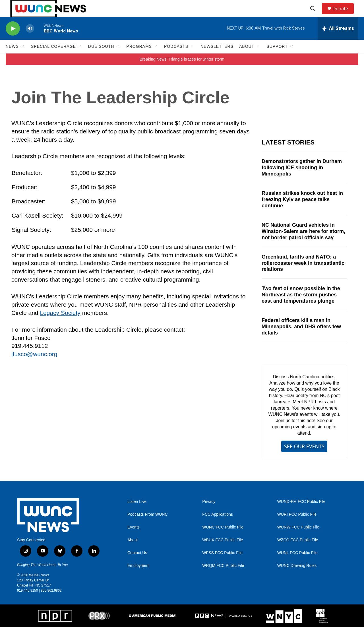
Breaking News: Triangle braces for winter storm (182, 72)
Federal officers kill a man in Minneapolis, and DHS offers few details (301, 339)
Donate (344, 15)
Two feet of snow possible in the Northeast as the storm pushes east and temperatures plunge (301, 307)
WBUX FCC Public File (223, 553)
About (133, 553)
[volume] (30, 41)
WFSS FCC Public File (222, 566)
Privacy (209, 514)
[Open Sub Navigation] (23, 59)
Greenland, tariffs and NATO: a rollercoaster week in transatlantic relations (303, 276)
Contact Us (137, 566)
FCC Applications (217, 527)
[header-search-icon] (315, 15)
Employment (138, 578)
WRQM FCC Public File (223, 578)
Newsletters (217, 59)
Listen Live (137, 514)
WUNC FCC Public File (223, 540)
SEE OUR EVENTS (304, 459)
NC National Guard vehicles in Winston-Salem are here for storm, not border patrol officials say (303, 244)
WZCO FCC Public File (298, 553)
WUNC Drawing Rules (297, 578)
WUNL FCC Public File (297, 566)
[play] (13, 41)
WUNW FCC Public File (298, 540)
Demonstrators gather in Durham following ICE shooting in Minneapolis (302, 180)
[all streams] (338, 41)
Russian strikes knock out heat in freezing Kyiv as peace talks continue (302, 212)
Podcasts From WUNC (148, 527)
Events (134, 540)
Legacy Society (60, 326)
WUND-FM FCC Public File (301, 514)
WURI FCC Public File (297, 527)
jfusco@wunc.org (34, 367)
